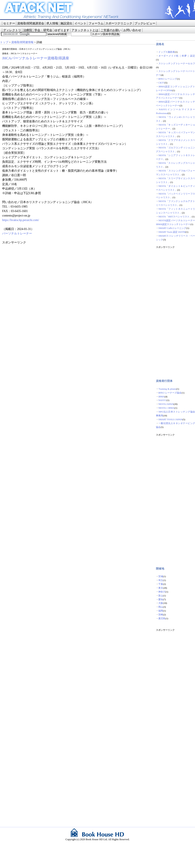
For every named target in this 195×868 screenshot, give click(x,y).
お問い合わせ (132, 30)
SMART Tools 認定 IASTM (172, 232)
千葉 (161, 584)
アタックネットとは (85, 30)
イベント (80, 23)
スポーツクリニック (119, 23)
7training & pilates (167, 389)
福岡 (161, 611)
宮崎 (161, 615)
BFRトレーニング (168, 79)
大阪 (161, 603)
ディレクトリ (12, 30)
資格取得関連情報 (22, 42)
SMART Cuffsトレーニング (172, 228)
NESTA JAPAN (166, 404)
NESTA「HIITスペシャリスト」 (175, 217)
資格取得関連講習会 (31, 23)
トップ (4, 42)
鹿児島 (162, 618)
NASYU (162, 400)
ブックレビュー (145, 23)
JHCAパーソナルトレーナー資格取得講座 (36, 58)
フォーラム (96, 23)
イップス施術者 (167, 52)
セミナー (9, 23)
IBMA (161, 397)
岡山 (161, 607)
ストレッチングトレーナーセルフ (177, 63)
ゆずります (62, 30)
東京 (161, 588)
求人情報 (52, 23)
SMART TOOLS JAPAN (170, 419)
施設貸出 (66, 23)
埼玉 (161, 580)
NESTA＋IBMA (166, 408)
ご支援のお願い (111, 30)
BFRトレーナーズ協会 (170, 393)
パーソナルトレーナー (17, 233)
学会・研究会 (43, 30)
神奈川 (162, 592)
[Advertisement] (34, 271)
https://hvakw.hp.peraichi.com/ (21, 220)
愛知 (161, 599)
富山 (161, 596)
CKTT (161, 83)
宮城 (161, 576)
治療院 (28, 30)
